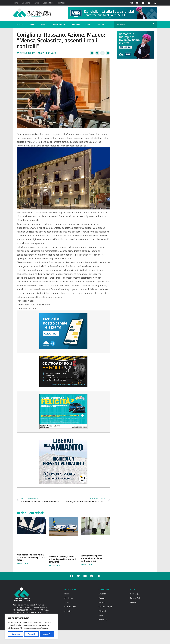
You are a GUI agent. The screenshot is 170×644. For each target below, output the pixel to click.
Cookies (133, 602)
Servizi (36, 3)
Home (15, 3)
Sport (88, 24)
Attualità (20, 24)
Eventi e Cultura (60, 24)
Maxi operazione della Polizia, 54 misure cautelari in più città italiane (31, 557)
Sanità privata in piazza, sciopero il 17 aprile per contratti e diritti (92, 558)
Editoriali (76, 24)
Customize (16, 634)
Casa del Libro (49, 3)
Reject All (32, 634)
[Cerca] (154, 24)
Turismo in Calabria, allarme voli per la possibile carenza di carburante (63, 559)
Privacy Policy (136, 598)
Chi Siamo (26, 3)
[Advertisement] (135, 97)
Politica (44, 24)
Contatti (62, 3)
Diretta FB (100, 24)
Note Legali (135, 594)
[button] (92, 53)
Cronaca (32, 24)
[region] (31, 627)
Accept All (47, 634)
